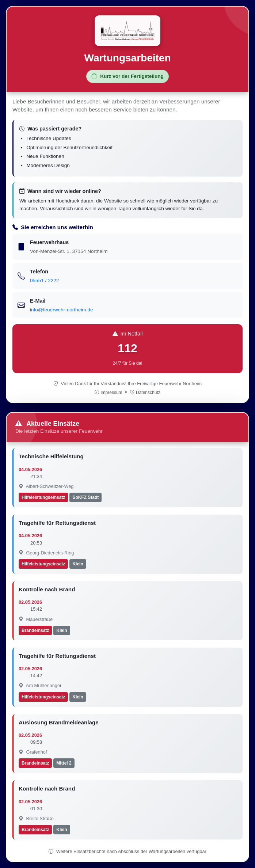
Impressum (109, 393)
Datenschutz (145, 393)
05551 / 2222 (44, 281)
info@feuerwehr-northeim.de (61, 310)
